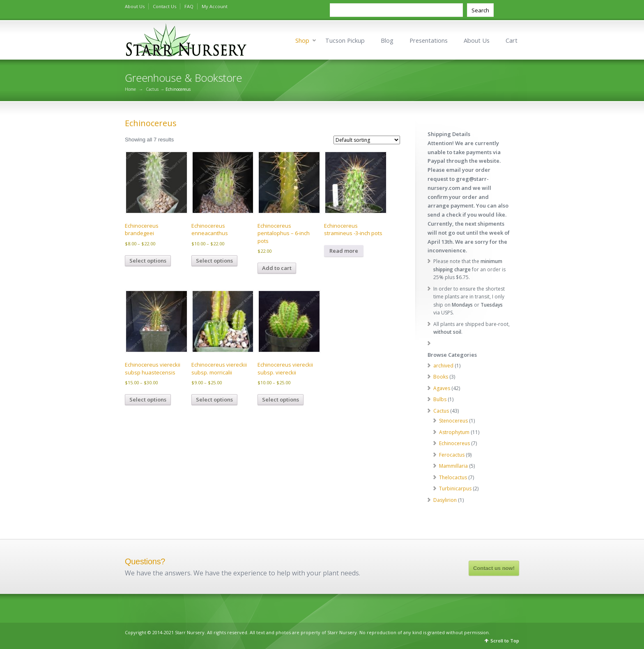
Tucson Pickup (345, 40)
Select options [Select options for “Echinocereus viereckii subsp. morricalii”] (214, 400)
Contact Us (164, 6)
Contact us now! (494, 568)
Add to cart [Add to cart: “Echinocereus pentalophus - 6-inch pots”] (277, 268)
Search (480, 10)
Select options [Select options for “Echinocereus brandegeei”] (148, 261)
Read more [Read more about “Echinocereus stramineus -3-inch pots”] (344, 251)
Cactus (152, 89)
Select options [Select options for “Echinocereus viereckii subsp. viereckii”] (281, 400)
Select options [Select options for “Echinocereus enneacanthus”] (214, 261)
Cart (512, 40)
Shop (302, 40)
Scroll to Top (505, 641)
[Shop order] (367, 140)
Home (130, 89)
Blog (387, 40)
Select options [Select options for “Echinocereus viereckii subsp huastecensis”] (148, 400)
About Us (135, 6)
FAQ (189, 6)
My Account (215, 6)
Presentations (429, 40)
